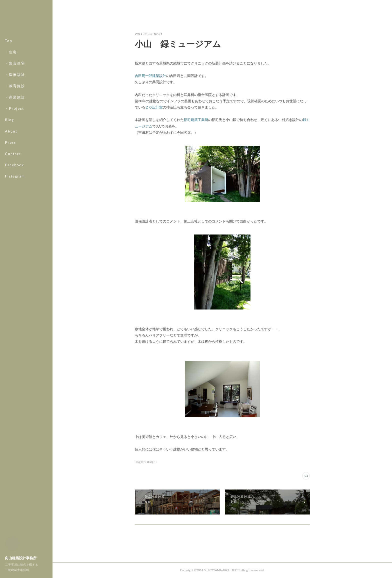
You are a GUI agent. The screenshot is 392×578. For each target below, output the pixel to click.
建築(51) (152, 462)
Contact (13, 154)
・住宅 (11, 52)
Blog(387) (140, 462)
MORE (11, 165)
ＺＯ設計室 (154, 107)
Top (9, 41)
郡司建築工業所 (196, 120)
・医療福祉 (15, 75)
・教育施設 (15, 86)
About (11, 131)
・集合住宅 (15, 63)
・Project (14, 108)
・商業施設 (15, 97)
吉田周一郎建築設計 (150, 76)
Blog (9, 120)
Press (10, 142)
